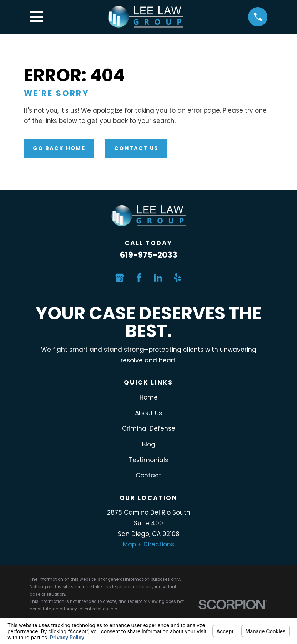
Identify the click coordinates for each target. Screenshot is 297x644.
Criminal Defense (149, 428)
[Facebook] (139, 278)
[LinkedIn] (158, 278)
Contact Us (136, 148)
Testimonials (148, 460)
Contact (148, 475)
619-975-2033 (149, 255)
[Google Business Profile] (120, 278)
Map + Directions (148, 544)
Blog (149, 444)
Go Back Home (59, 148)
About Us (148, 413)
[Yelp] (177, 278)
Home (149, 397)
